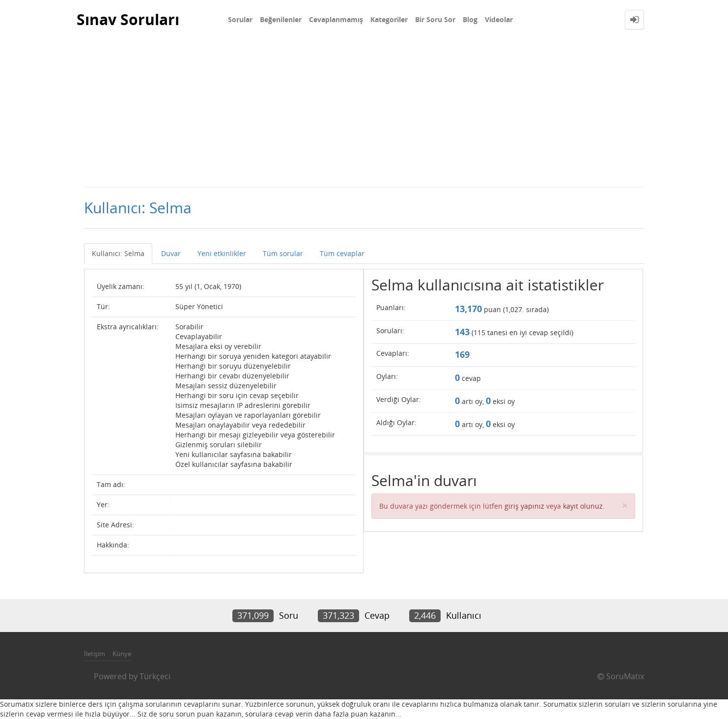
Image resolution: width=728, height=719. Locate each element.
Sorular (240, 19)
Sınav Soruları (128, 19)
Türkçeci (155, 676)
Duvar (171, 253)
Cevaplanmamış (336, 19)
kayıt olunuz (583, 506)
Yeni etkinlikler (222, 253)
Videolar (499, 19)
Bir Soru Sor (435, 19)
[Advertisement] (364, 113)
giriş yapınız (524, 506)
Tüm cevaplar (342, 253)
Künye (122, 654)
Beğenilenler (281, 19)
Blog (470, 19)
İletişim (95, 654)
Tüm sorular (283, 253)
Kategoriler (389, 19)
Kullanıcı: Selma (118, 253)
